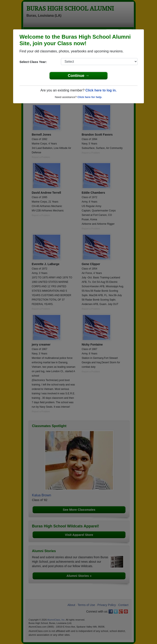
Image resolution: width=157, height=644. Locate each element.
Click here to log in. (101, 90)
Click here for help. (90, 97)
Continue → (79, 76)
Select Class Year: (33, 62)
